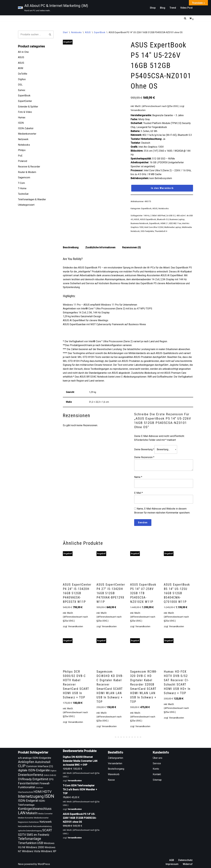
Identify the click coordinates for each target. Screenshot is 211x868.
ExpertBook (24, 96)
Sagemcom (24, 177)
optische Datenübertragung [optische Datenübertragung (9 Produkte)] (30, 831)
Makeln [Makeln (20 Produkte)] (32, 813)
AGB (172, 860)
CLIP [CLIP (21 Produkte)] (22, 766)
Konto (156, 769)
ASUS (21, 57)
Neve (21, 864)
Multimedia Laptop (173, 227)
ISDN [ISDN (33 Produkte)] (49, 796)
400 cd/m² (181, 216)
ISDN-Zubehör (26, 128)
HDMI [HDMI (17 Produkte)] (38, 792)
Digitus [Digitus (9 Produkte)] (53, 771)
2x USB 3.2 (171, 216)
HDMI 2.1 (164, 223)
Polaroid (23, 161)
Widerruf (188, 864)
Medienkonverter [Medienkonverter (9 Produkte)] (41, 818)
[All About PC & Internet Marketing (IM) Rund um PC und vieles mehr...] (53, 8)
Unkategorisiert (26, 205)
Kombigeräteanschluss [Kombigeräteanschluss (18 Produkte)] (35, 809)
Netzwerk (23, 139)
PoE (20, 156)
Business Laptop (177, 219)
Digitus (22, 79)
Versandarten (115, 763)
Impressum (172, 864)
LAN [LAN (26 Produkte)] (22, 813)
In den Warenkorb (162, 188)
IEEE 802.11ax (175, 223)
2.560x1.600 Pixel (158, 216)
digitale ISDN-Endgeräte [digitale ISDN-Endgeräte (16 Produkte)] (34, 770)
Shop (153, 8)
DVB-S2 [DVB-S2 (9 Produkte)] (53, 775)
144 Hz (146, 216)
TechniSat (23, 194)
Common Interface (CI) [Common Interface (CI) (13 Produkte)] (40, 766)
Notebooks (24, 145)
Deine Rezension (144, 457)
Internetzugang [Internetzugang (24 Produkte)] (31, 796)
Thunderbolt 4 (161, 231)
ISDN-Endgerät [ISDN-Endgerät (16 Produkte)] (28, 801)
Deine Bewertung (144, 449)
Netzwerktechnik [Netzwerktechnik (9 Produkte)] (25, 826)
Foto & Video (25, 112)
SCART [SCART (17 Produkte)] (47, 830)
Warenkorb (114, 774)
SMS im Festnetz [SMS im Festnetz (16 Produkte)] (38, 835)
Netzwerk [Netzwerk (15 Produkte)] (46, 822)
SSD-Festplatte (147, 231)
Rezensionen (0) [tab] (131, 247)
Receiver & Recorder (29, 167)
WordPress (44, 864)
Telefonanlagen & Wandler (32, 199)
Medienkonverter (27, 134)
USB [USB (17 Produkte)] (40, 843)
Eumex (22, 90)
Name (138, 477)
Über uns (158, 758)
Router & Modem (27, 172)
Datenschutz (185, 860)
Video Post (186, 8)
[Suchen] (185, 18)
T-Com (21, 183)
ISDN (21, 123)
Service (157, 763)
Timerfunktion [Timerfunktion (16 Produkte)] (27, 843)
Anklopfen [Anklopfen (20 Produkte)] (26, 762)
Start (65, 32)
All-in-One (23, 52)
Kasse (111, 780)
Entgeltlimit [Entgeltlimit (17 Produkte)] (40, 779)
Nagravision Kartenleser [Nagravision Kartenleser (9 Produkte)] (28, 822)
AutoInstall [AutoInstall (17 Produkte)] (43, 762)
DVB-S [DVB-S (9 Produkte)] (47, 775)
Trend (173, 8)
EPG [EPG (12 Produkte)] (51, 779)
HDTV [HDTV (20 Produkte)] (47, 792)
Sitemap (157, 780)
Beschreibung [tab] (71, 247)
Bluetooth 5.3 (163, 219)
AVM (21, 68)
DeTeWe (23, 74)
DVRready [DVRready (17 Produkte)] (25, 779)
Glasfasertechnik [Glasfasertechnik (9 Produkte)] (25, 792)
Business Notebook (139, 223)
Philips (22, 150)
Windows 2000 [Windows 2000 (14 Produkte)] (35, 847)
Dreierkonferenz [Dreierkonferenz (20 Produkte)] (31, 775)
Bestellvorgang (116, 769)
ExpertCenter (25, 101)
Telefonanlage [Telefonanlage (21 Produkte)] (30, 839)
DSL (20, 85)
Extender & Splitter (28, 107)
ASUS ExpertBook (148, 219)
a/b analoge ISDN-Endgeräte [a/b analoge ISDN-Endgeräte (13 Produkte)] (35, 758)
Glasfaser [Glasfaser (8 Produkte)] (39, 788)
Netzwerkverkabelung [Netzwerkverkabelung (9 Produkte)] (42, 826)
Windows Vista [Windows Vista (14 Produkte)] (31, 851)
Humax (22, 117)
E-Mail (138, 493)
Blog (163, 8)
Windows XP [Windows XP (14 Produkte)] (49, 851)
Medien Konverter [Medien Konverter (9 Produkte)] (26, 818)
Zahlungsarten (115, 758)
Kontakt (157, 774)
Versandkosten (138, 110)
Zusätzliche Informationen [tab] (100, 247)
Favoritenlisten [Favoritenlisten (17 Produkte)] (28, 783)
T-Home (22, 188)
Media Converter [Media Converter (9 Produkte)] (45, 814)
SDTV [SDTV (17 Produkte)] (22, 835)
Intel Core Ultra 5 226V (154, 227)
